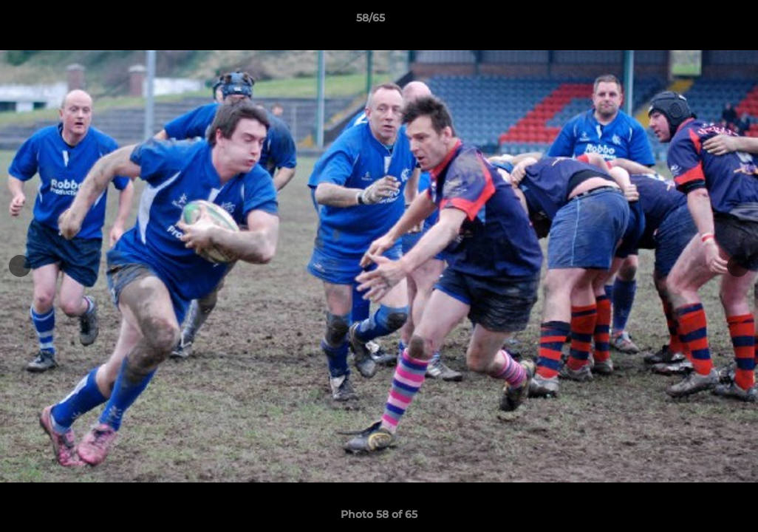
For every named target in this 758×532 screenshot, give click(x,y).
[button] (696, 21)
